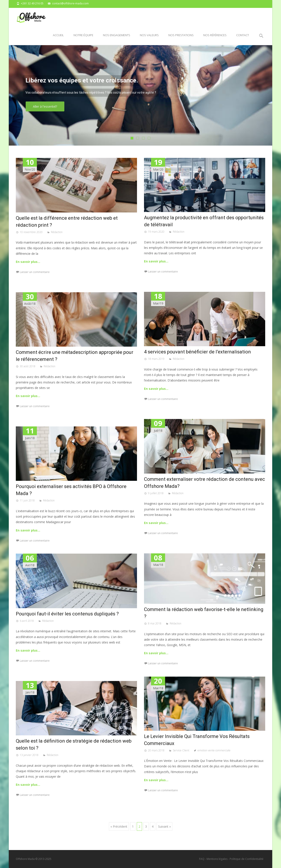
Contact (243, 39)
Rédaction (57, 232)
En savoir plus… (28, 262)
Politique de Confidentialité (247, 859)
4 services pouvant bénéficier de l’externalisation (197, 352)
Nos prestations (181, 39)
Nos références (215, 39)
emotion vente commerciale (214, 750)
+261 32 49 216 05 (32, 3)
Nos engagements (117, 39)
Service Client (181, 750)
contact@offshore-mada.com (70, 3)
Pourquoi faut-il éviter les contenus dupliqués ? (67, 614)
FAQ (202, 859)
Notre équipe (83, 39)
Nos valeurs (149, 39)
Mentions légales (217, 859)
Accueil (58, 39)
